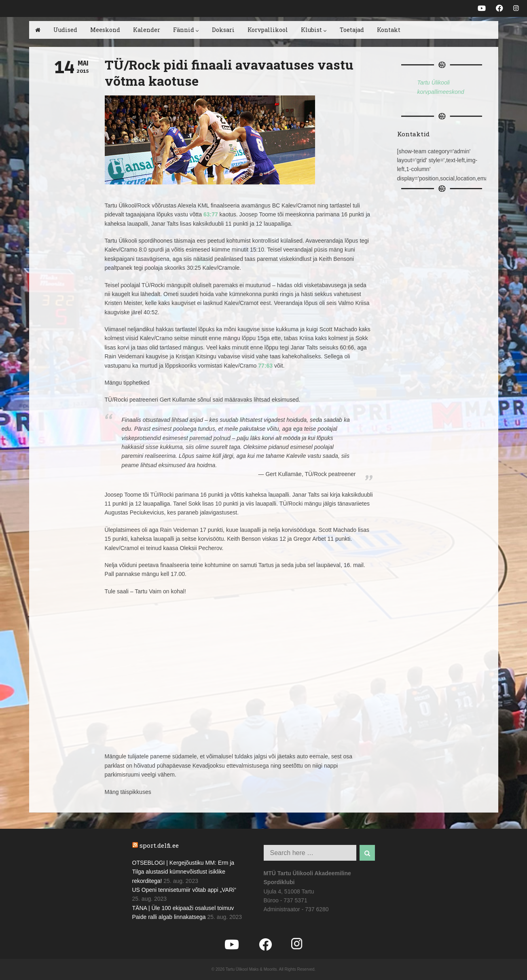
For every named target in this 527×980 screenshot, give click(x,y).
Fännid (186, 30)
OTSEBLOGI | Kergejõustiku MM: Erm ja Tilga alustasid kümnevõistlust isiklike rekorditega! (183, 872)
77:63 (265, 366)
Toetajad (352, 30)
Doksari (223, 30)
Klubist (314, 30)
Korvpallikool (268, 30)
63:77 (211, 214)
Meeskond (105, 30)
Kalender (147, 30)
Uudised (65, 30)
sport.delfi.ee (159, 845)
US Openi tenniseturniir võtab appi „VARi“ (184, 890)
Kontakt (389, 30)
